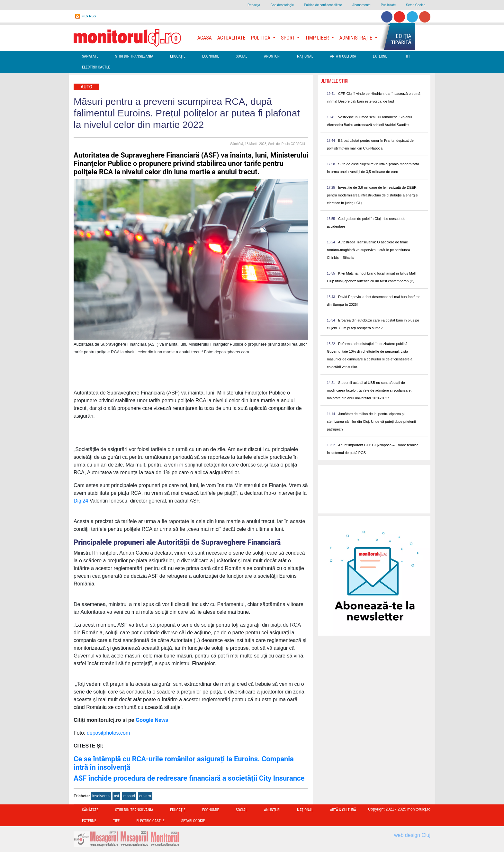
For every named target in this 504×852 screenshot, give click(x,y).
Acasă (205, 38)
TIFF (407, 56)
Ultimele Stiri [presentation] (334, 81)
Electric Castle (96, 67)
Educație (178, 56)
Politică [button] (261, 38)
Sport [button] (288, 38)
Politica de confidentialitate (323, 5)
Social (241, 56)
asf (116, 796)
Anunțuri (272, 56)
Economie (211, 56)
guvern (145, 796)
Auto (86, 87)
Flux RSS (89, 16)
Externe (380, 56)
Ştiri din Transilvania (134, 56)
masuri (129, 796)
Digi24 (81, 501)
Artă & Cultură (343, 56)
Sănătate (90, 56)
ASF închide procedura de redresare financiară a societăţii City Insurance (189, 778)
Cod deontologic (282, 5)
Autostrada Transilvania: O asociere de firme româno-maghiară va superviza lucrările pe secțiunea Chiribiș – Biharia (369, 250)
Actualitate (231, 38)
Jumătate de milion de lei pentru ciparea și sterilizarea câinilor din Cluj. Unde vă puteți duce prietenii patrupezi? (371, 421)
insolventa (101, 796)
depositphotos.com (108, 733)
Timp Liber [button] (317, 38)
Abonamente (361, 5)
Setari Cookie (416, 5)
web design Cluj (412, 835)
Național (305, 56)
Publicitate (388, 5)
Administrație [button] (356, 38)
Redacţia (254, 5)
